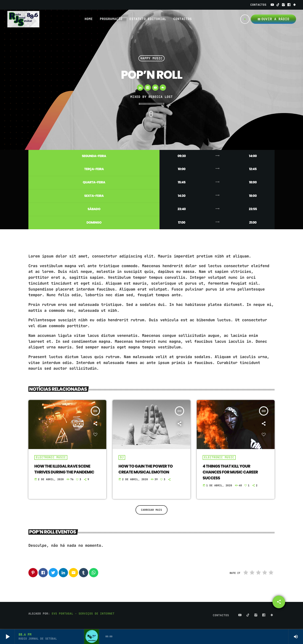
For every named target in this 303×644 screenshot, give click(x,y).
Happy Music (151, 58)
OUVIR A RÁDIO (273, 19)
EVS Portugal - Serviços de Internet (83, 614)
